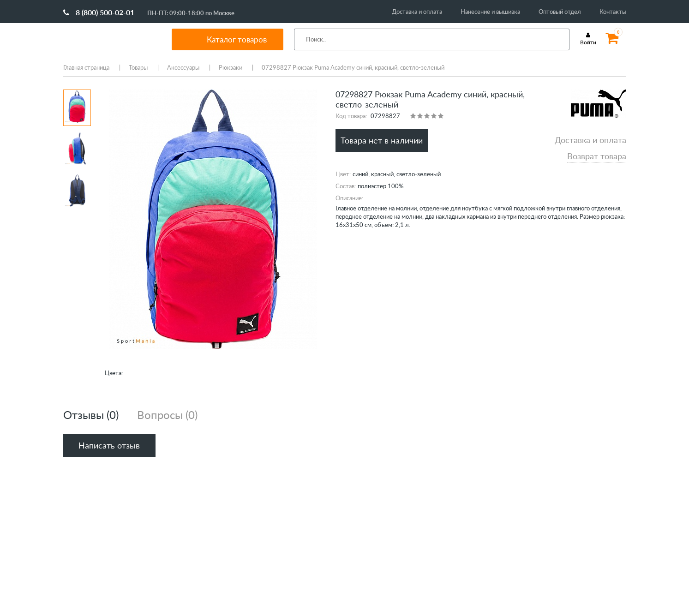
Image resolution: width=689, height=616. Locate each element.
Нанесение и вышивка (490, 12)
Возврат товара (597, 156)
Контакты (613, 12)
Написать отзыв (109, 445)
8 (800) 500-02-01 (99, 12)
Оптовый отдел (560, 12)
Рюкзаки (231, 67)
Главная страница (86, 67)
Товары (138, 67)
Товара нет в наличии (382, 140)
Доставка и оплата (417, 12)
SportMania (107, 39)
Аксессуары (183, 67)
